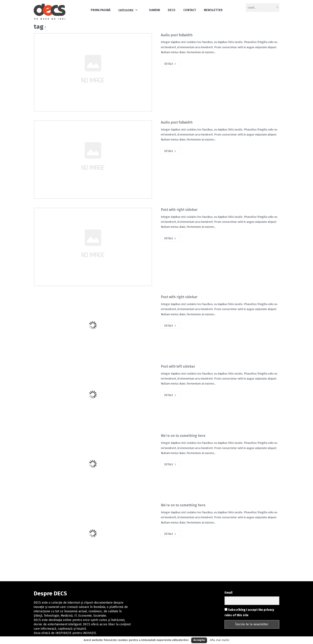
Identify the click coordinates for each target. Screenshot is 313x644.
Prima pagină (101, 10)
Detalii (171, 64)
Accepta (199, 640)
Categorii (126, 10)
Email (228, 593)
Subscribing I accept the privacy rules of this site (249, 613)
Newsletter (213, 10)
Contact (190, 10)
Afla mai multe (220, 640)
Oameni (154, 10)
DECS (172, 10)
